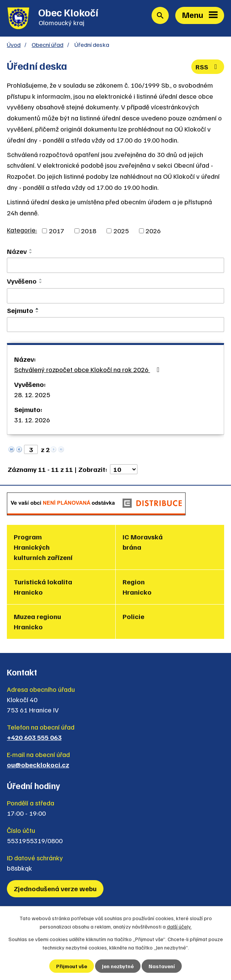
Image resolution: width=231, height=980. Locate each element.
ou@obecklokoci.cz (38, 765)
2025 (121, 231)
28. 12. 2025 (32, 395)
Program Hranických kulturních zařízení (43, 547)
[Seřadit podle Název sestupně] (31, 253)
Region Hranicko (137, 587)
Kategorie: (22, 230)
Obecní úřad (48, 44)
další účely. (179, 926)
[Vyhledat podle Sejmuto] (115, 325)
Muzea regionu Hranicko (37, 622)
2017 (57, 231)
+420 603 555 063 (34, 737)
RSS (208, 67)
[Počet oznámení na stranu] (124, 469)
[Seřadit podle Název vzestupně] (31, 250)
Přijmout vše (72, 966)
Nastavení (162, 966)
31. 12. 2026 (32, 420)
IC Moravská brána (143, 542)
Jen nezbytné (118, 966)
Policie (133, 616)
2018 (89, 231)
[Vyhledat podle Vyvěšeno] (115, 296)
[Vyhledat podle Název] (115, 265)
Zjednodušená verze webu (55, 889)
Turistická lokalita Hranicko (43, 587)
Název (17, 251)
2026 (153, 231)
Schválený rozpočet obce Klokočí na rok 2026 (88, 369)
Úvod (14, 44)
